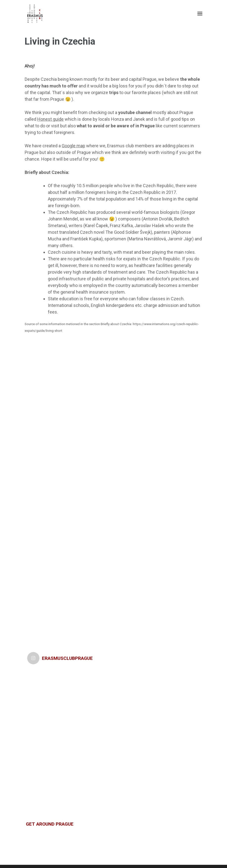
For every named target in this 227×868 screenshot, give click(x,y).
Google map (73, 146)
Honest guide (50, 119)
